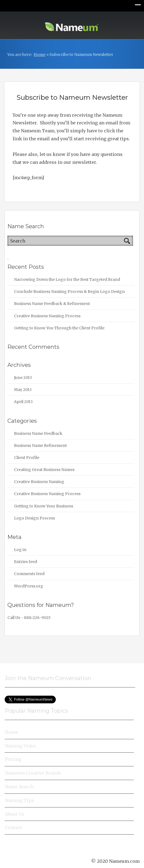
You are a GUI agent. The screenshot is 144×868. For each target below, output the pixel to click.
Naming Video (21, 746)
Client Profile (27, 458)
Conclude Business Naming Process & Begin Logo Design (69, 292)
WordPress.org (29, 586)
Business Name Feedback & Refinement (52, 304)
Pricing (13, 759)
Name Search (19, 787)
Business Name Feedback (38, 433)
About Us (15, 814)
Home (39, 55)
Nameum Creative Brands (33, 773)
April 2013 (23, 402)
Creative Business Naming (39, 482)
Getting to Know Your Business (44, 506)
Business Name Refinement (40, 446)
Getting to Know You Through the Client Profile (59, 328)
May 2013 (23, 390)
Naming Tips (20, 800)
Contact (13, 827)
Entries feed (26, 562)
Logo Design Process (34, 518)
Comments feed (29, 574)
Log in (20, 550)
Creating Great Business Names (44, 470)
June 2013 (23, 378)
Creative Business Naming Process (47, 316)
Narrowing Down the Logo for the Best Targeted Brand (67, 279)
